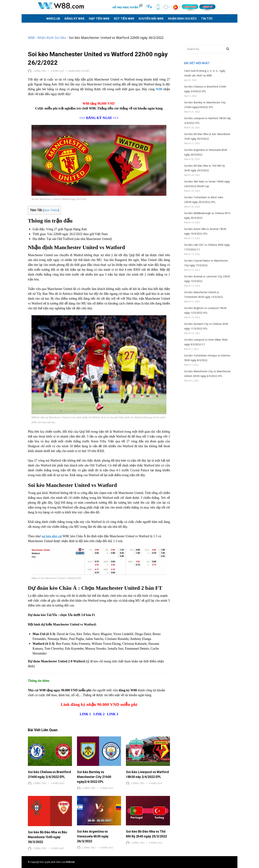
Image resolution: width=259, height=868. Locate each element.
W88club (70, 862)
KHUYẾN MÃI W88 (151, 19)
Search (228, 49)
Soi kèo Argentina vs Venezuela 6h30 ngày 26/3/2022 (93, 836)
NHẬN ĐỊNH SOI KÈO (182, 19)
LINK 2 (99, 714)
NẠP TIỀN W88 (99, 19)
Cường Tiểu (40, 71)
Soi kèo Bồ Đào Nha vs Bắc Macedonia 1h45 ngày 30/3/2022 (48, 837)
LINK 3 (113, 714)
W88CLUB (53, 19)
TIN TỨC (207, 19)
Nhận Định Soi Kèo (52, 38)
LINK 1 (85, 714)
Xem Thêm (51, 210)
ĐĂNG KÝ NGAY (99, 118)
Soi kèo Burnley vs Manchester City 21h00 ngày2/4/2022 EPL (94, 777)
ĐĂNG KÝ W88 (74, 19)
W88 (31, 38)
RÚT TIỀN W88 (124, 19)
